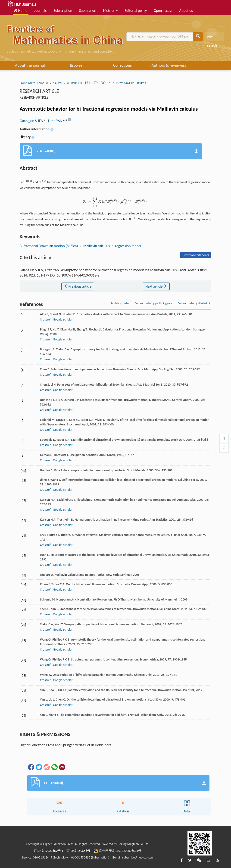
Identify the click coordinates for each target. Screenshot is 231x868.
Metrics (110, 11)
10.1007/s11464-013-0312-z (128, 83)
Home (21, 11)
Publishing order (120, 303)
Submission (88, 11)
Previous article (78, 286)
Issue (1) (76, 83)
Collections (122, 65)
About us (186, 11)
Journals (41, 11)
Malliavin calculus (97, 246)
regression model (128, 246)
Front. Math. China (32, 83)
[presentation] (115, 202)
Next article (156, 286)
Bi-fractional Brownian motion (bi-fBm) (49, 246)
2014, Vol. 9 (58, 83)
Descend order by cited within (194, 303)
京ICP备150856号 (78, 851)
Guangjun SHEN (32, 121)
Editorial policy (136, 11)
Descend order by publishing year (153, 303)
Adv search (212, 38)
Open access (163, 11)
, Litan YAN (54, 121)
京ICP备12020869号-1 (48, 851)
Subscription (63, 11)
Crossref (45, 319)
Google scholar (63, 319)
